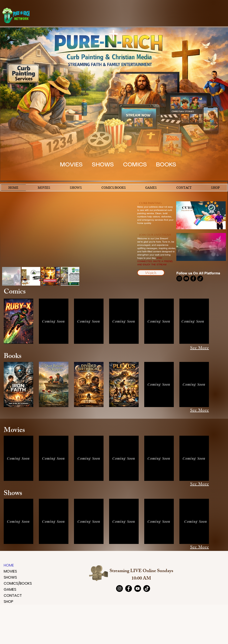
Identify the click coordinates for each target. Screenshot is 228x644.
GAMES (10, 589)
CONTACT (13, 595)
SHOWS (10, 577)
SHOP (8, 602)
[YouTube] (186, 278)
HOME (9, 565)
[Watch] (151, 273)
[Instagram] (179, 278)
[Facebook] (193, 278)
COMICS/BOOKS (15, 583)
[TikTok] (200, 278)
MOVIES (10, 571)
